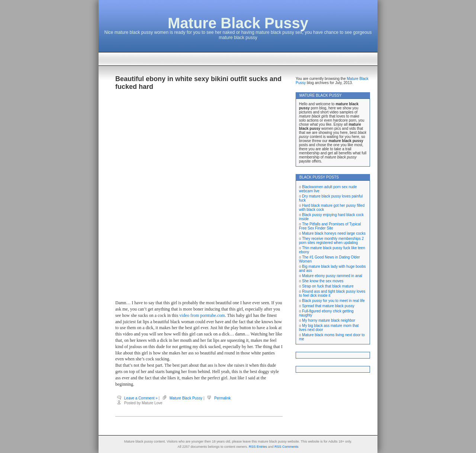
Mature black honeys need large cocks (334, 233)
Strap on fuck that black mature (328, 286)
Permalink (222, 398)
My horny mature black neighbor (329, 320)
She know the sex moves (323, 281)
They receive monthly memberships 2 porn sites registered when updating (331, 241)
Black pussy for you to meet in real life (333, 301)
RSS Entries (258, 447)
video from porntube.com (202, 315)
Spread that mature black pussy (328, 306)
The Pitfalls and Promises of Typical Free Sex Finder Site (330, 226)
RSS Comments (287, 447)
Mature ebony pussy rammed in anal (332, 276)
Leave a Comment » (141, 398)
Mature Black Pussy (238, 23)
